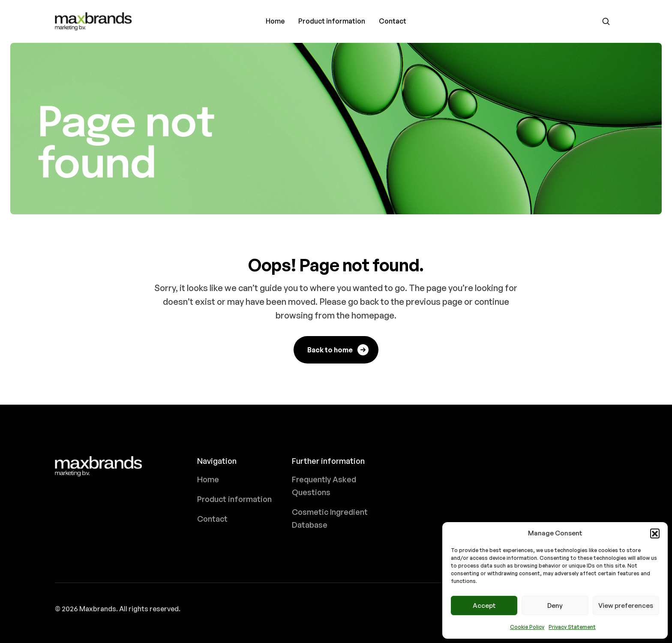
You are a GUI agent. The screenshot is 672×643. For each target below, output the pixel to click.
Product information (332, 21)
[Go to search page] (606, 21)
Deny (555, 605)
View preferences (626, 605)
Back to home (339, 350)
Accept (484, 605)
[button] (655, 533)
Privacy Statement (572, 627)
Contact (393, 21)
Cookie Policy (527, 627)
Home (275, 21)
